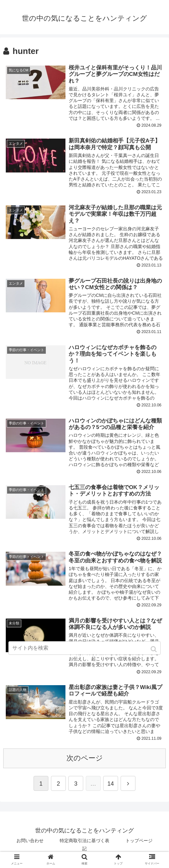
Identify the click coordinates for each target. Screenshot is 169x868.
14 (111, 785)
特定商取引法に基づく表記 (84, 846)
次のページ (85, 759)
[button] (154, 649)
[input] (84, 648)
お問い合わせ (30, 842)
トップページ (139, 842)
